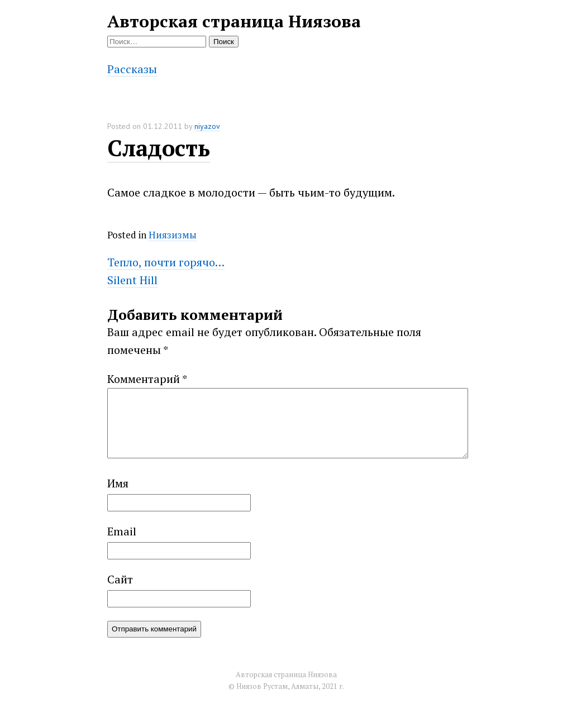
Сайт (120, 593)
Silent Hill (132, 280)
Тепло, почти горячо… (166, 262)
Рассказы (132, 69)
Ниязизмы (173, 235)
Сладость (159, 148)
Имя (118, 497)
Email (122, 545)
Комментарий (147, 379)
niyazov (207, 126)
